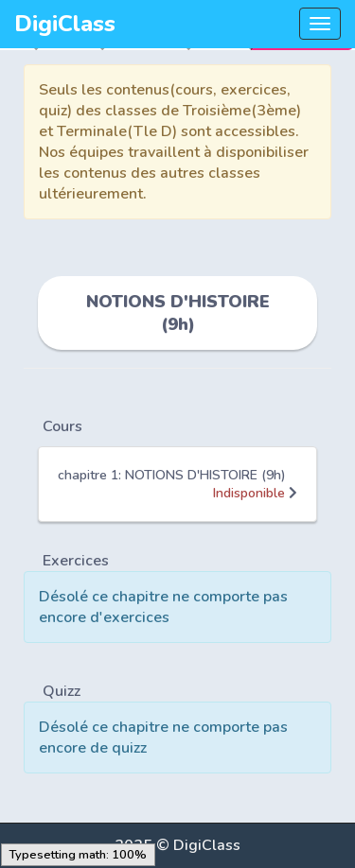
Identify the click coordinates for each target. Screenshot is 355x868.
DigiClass (65, 24)
